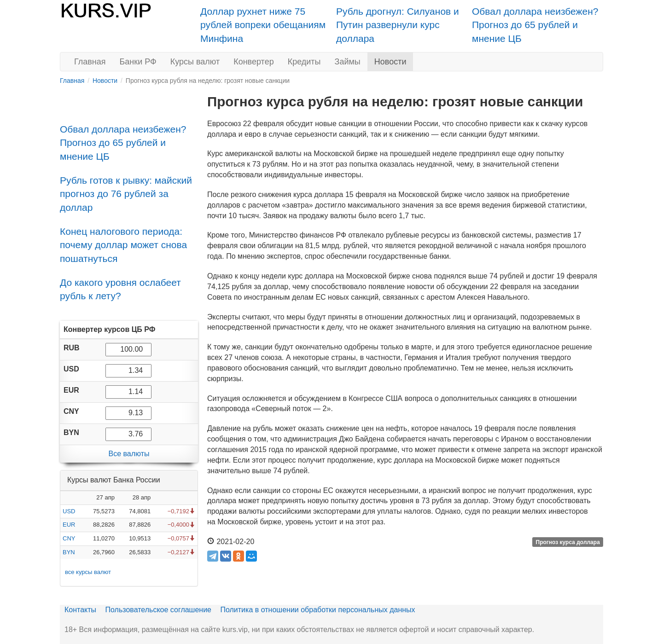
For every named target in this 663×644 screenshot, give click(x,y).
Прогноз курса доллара (568, 542)
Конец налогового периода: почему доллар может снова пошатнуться (123, 245)
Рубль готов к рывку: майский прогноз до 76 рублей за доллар (126, 194)
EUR (69, 525)
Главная (90, 62)
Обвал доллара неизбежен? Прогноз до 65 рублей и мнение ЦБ (535, 25)
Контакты (80, 610)
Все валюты (129, 454)
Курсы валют (195, 62)
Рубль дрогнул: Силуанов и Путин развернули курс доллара (398, 25)
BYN (69, 552)
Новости (390, 62)
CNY (69, 538)
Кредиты (304, 62)
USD (69, 511)
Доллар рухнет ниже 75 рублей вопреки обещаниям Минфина (263, 25)
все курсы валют (88, 572)
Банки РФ (138, 62)
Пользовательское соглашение (158, 610)
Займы (348, 62)
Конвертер (254, 62)
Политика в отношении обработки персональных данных (317, 610)
